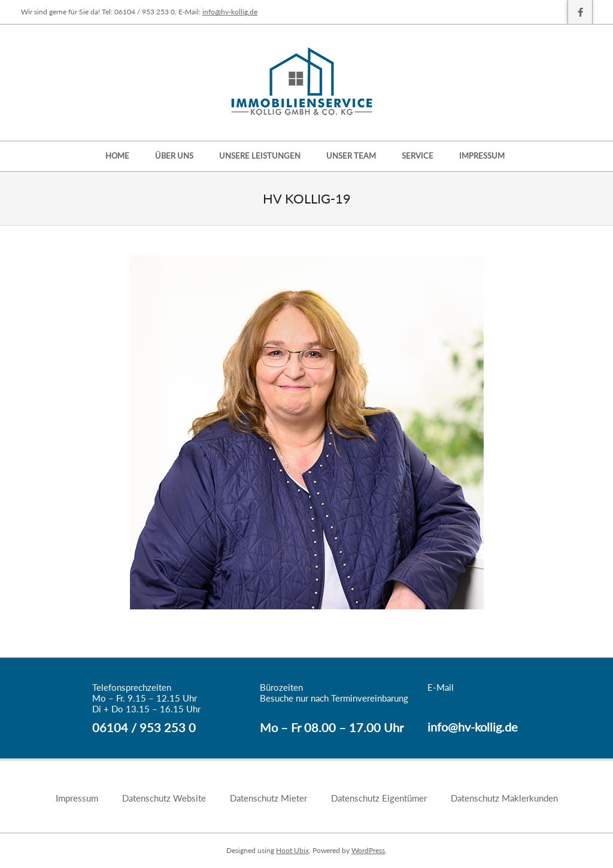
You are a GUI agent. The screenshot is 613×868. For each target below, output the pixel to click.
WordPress (368, 850)
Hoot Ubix (292, 850)
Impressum (77, 798)
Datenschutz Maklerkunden (504, 798)
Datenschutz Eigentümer (379, 798)
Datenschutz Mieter (268, 798)
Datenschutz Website (164, 798)
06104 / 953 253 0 (144, 727)
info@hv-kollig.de (230, 12)
